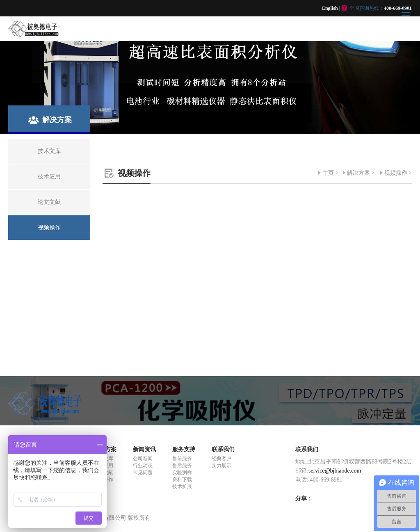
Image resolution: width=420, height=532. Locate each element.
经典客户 (221, 459)
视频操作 (396, 173)
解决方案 (358, 173)
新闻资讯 (144, 449)
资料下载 (182, 479)
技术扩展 (182, 486)
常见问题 (143, 473)
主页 (328, 173)
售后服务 (182, 466)
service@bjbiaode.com (335, 471)
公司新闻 (143, 459)
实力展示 (221, 466)
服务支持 (184, 449)
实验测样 (182, 473)
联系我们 (223, 449)
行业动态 (143, 466)
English (330, 8)
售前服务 (182, 459)
